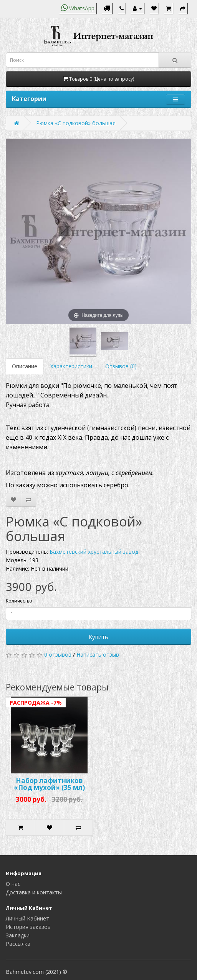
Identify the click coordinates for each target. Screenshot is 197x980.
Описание (25, 366)
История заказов (28, 927)
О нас (13, 884)
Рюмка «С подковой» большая (76, 123)
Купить (98, 637)
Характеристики (71, 366)
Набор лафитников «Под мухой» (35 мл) (49, 784)
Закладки (18, 935)
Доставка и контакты (34, 892)
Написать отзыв (98, 655)
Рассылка (18, 944)
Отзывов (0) (121, 366)
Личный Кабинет (27, 918)
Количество (19, 601)
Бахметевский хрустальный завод (94, 552)
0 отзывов (58, 655)
